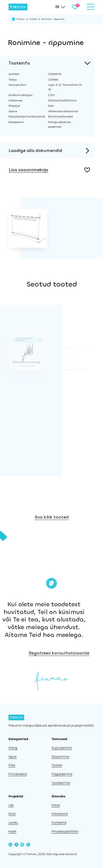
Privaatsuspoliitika (65, 831)
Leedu (13, 823)
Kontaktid (59, 823)
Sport (12, 757)
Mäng (13, 748)
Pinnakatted (18, 774)
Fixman (20, 19)
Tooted (33, 19)
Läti (11, 805)
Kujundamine (62, 748)
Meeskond (60, 814)
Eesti (12, 814)
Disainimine (61, 757)
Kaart (12, 831)
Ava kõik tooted (52, 524)
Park (12, 765)
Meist (56, 805)
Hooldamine (61, 783)
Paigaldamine (62, 774)
